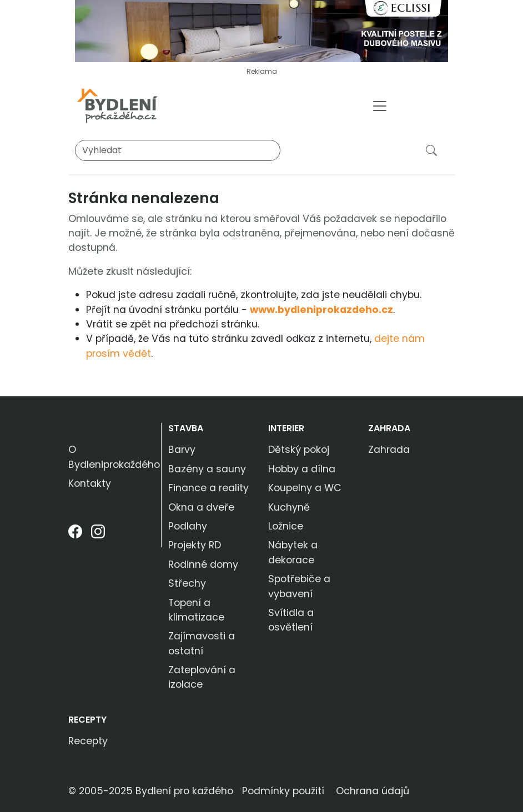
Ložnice (286, 526)
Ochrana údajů (373, 791)
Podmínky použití (283, 791)
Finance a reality (208, 488)
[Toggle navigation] (380, 106)
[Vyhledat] (178, 150)
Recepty (87, 720)
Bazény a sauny (207, 469)
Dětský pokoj (299, 450)
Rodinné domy (203, 564)
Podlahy (188, 526)
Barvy (182, 450)
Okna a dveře (201, 507)
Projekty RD (195, 545)
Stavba (186, 428)
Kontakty (90, 483)
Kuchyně (289, 507)
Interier (286, 428)
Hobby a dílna (302, 469)
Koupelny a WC (305, 488)
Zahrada (389, 428)
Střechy (187, 583)
